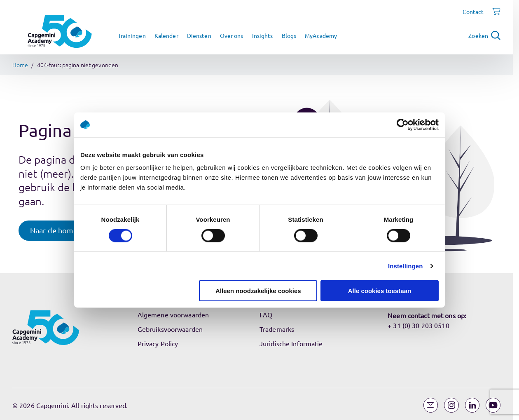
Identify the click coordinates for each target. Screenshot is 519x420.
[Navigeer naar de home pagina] (60, 31)
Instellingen (406, 266)
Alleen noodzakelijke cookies (258, 291)
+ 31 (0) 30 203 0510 (418, 325)
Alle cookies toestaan (380, 291)
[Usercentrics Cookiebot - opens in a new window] (403, 124)
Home (20, 65)
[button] (62, 231)
